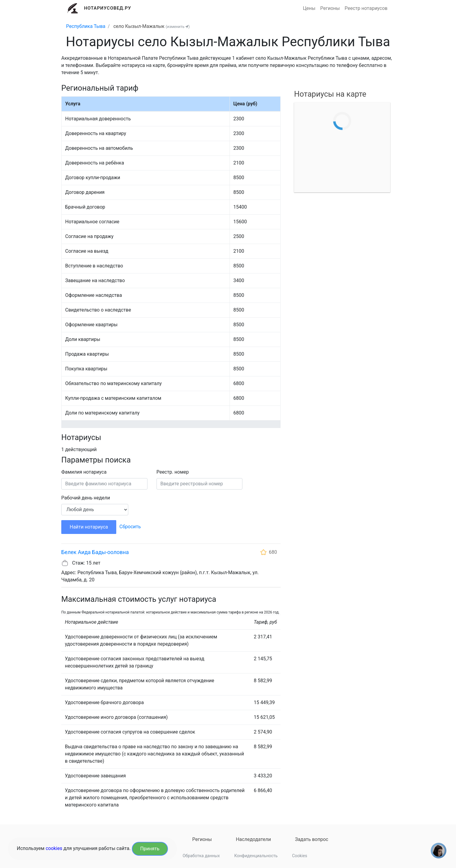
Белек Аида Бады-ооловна (95, 552)
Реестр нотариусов (366, 8)
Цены (309, 8)
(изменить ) (178, 27)
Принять (150, 849)
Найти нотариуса (89, 527)
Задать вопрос (312, 839)
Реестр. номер (173, 472)
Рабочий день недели (86, 498)
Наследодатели (253, 839)
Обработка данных (201, 856)
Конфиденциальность (256, 856)
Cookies (299, 856)
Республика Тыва (86, 26)
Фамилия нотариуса (84, 472)
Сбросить (130, 527)
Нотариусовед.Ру (108, 8)
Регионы (330, 8)
